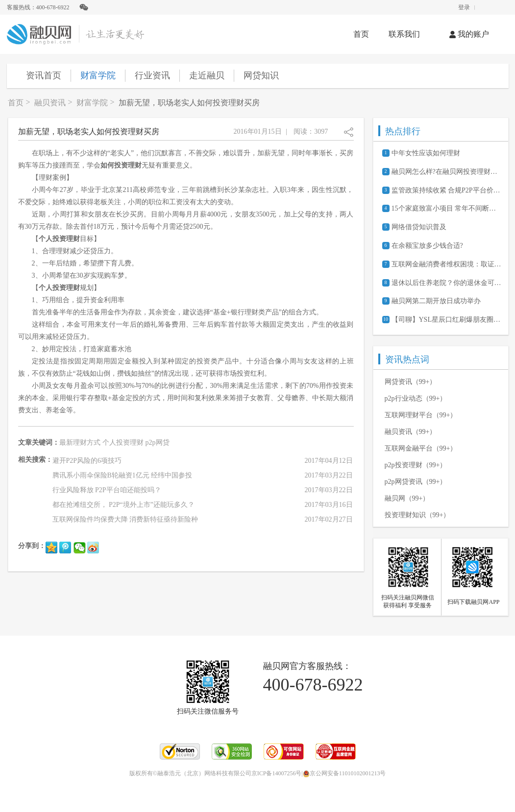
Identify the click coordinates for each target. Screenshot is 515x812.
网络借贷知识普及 (419, 227)
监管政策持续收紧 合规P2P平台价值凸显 (446, 190)
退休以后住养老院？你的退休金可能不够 (446, 283)
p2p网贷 (158, 442)
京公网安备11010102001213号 (344, 773)
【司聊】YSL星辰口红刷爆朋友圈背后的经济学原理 (446, 320)
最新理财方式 (80, 442)
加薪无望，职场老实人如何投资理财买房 (189, 103)
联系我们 (404, 34)
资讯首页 (44, 75)
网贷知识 (261, 75)
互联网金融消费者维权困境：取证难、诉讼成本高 (446, 264)
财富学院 (98, 75)
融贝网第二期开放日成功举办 (436, 301)
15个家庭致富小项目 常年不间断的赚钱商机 (446, 208)
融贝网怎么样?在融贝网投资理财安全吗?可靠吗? (446, 172)
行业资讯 (152, 75)
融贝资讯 (50, 103)
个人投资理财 (123, 442)
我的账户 (469, 34)
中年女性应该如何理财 (426, 153)
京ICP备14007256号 (277, 773)
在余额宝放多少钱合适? (427, 246)
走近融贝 (207, 75)
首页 (361, 34)
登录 (464, 7)
